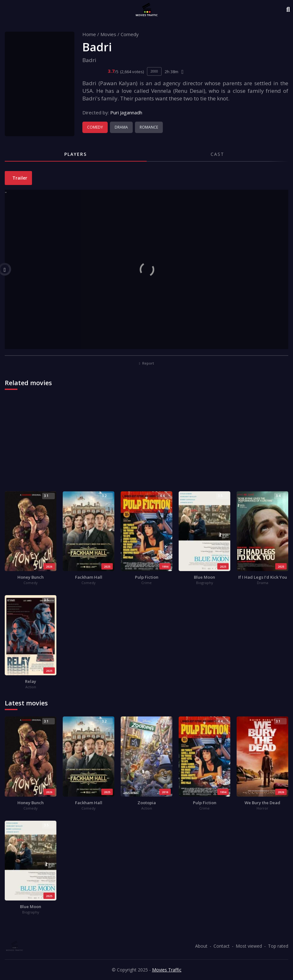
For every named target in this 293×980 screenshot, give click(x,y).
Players (76, 154)
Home (89, 34)
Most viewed (249, 946)
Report (147, 363)
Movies (108, 34)
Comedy (130, 34)
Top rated (278, 946)
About (201, 946)
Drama (121, 127)
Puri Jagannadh (126, 112)
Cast (217, 154)
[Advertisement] (146, 444)
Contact (222, 946)
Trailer (19, 178)
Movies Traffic (167, 970)
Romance (149, 127)
